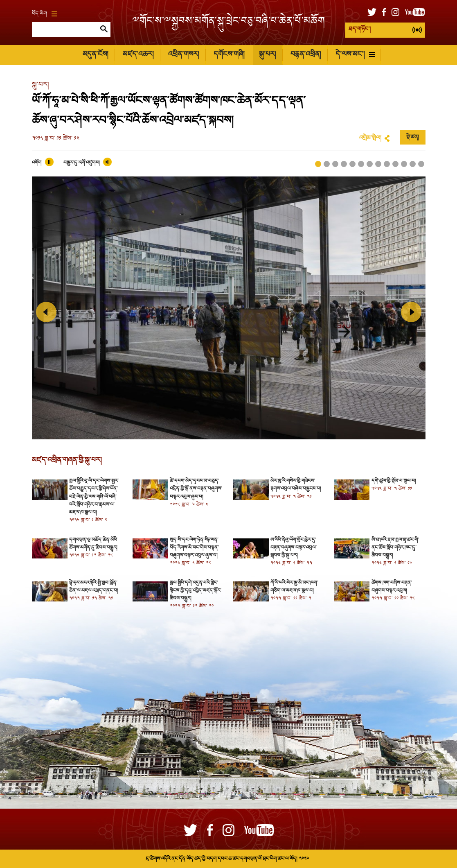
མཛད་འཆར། (138, 55)
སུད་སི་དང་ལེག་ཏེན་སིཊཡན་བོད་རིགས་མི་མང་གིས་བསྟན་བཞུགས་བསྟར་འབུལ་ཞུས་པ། (194, 548)
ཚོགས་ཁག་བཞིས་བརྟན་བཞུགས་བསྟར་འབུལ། (392, 587)
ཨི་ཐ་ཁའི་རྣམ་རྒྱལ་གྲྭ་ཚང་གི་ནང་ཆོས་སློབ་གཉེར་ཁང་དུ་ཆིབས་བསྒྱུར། (395, 548)
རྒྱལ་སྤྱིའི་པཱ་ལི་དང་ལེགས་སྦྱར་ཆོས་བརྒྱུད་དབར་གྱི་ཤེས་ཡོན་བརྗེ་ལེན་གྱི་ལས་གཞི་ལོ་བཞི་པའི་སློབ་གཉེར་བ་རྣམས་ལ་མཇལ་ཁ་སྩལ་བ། (94, 497)
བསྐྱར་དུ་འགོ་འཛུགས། (81, 163)
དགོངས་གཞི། (229, 55)
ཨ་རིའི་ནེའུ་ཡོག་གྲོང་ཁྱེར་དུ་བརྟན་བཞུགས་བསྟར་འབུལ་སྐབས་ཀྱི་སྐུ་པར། (294, 548)
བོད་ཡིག (45, 14)
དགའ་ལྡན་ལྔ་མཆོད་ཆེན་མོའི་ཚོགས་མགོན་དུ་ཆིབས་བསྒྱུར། (93, 544)
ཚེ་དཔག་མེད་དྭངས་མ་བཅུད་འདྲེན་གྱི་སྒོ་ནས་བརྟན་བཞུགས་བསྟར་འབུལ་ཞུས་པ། (196, 489)
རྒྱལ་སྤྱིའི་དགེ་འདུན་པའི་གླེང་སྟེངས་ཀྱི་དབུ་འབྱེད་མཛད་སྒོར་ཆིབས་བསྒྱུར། (196, 591)
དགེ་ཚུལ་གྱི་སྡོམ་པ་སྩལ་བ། (394, 481)
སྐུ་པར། (267, 55)
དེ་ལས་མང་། (355, 55)
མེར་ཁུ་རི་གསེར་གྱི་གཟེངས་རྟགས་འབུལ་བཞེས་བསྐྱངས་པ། (296, 485)
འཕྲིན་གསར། (183, 55)
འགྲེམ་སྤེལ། (370, 138)
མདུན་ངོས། (95, 55)
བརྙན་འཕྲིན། (306, 55)
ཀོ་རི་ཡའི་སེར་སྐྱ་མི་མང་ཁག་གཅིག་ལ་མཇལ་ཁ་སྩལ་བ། (294, 587)
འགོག (37, 163)
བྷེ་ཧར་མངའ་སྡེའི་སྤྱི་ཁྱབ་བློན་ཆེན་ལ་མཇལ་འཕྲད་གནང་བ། (93, 587)
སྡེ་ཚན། (413, 137)
